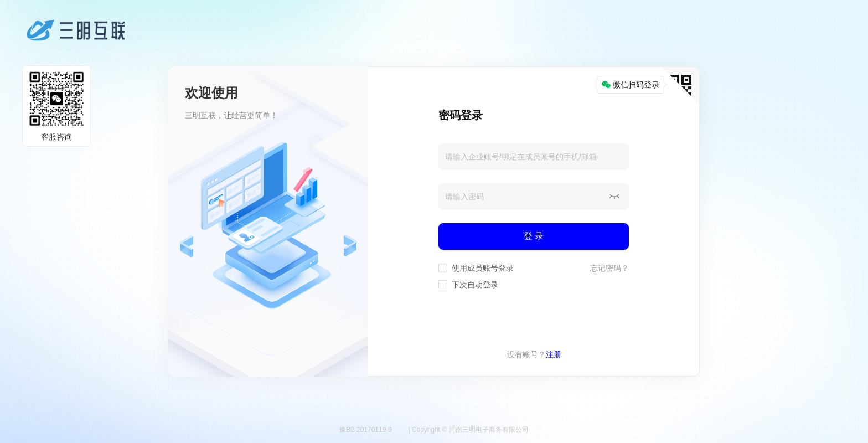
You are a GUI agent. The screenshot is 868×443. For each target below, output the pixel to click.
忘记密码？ (609, 268)
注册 (554, 354)
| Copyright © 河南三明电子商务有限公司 (468, 430)
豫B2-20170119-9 (366, 430)
